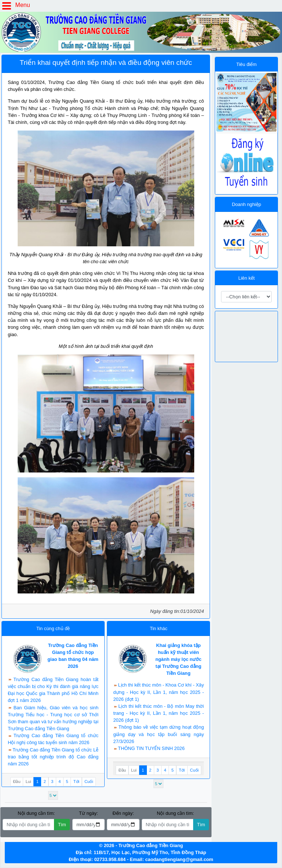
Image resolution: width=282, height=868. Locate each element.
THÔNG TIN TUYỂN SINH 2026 (151, 748)
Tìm (62, 825)
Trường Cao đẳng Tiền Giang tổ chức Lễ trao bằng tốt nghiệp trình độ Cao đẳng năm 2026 (53, 757)
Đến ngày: (123, 813)
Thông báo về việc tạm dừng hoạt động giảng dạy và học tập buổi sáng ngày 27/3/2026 (158, 734)
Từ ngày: (88, 813)
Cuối (89, 781)
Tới (76, 781)
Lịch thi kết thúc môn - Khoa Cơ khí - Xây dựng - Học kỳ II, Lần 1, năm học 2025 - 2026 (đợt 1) (158, 692)
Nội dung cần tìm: (36, 813)
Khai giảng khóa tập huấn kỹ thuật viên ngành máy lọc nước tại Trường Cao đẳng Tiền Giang (178, 659)
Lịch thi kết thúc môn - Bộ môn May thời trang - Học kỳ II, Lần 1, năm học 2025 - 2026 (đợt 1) (158, 713)
